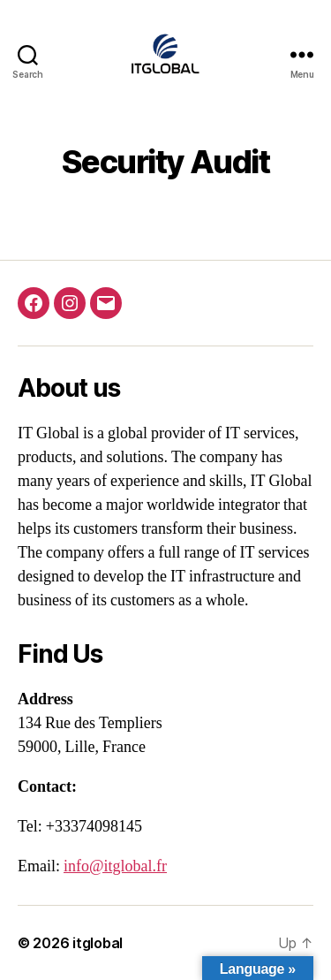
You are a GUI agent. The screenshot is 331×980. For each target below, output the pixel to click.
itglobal (98, 943)
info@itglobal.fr (115, 866)
